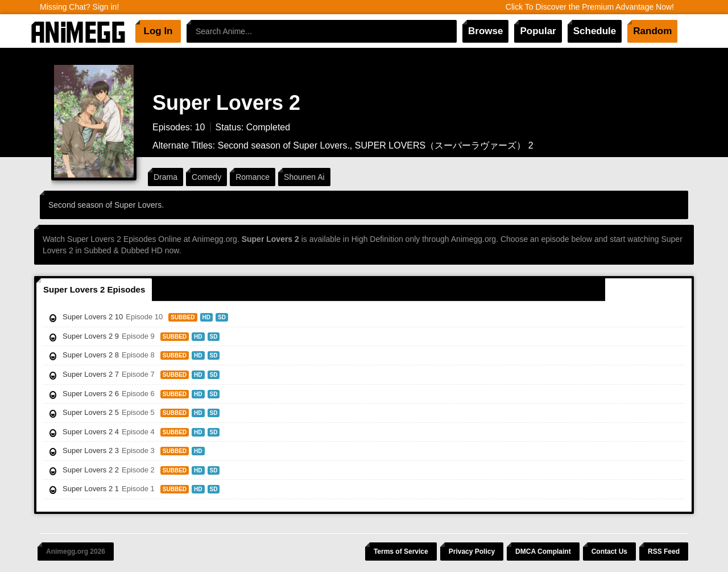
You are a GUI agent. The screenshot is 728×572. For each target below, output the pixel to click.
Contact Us (609, 552)
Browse (485, 31)
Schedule (595, 31)
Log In (158, 31)
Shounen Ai (304, 177)
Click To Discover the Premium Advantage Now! (590, 7)
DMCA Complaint (543, 552)
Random (652, 31)
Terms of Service (401, 552)
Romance (253, 177)
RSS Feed (664, 552)
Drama (166, 177)
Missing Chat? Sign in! (79, 7)
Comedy (206, 177)
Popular (538, 31)
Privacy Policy (472, 552)
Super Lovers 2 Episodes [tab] (94, 289)
